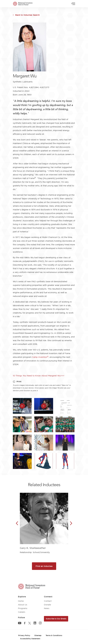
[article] (44, 521)
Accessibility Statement (30, 639)
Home (21, 601)
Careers (22, 612)
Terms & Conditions (54, 635)
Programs (23, 608)
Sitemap (38, 635)
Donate (47, 605)
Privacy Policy (24, 635)
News (47, 608)
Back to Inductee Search (27, 15)
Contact (48, 601)
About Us (23, 605)
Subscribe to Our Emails (56, 619)
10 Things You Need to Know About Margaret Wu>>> (39, 376)
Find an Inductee (44, 566)
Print (17, 381)
